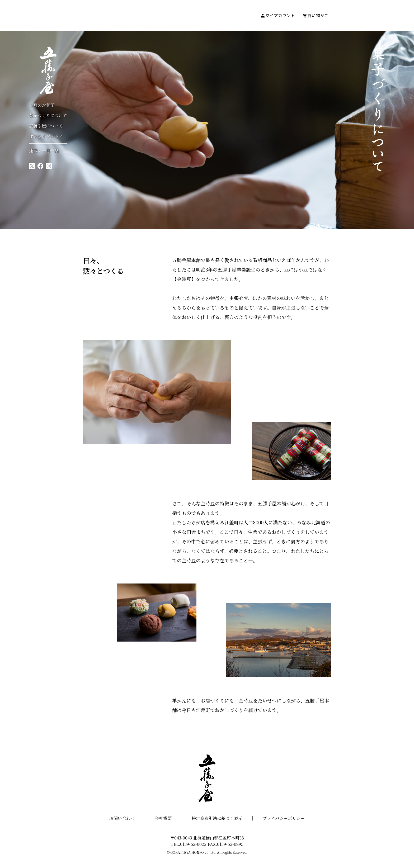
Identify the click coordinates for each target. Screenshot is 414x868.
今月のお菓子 (42, 105)
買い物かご (318, 15)
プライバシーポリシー (284, 818)
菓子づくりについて (48, 115)
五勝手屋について (46, 126)
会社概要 (163, 818)
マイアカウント (280, 15)
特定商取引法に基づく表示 (217, 818)
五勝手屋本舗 (48, 70)
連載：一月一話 (44, 151)
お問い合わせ (122, 818)
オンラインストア (46, 136)
